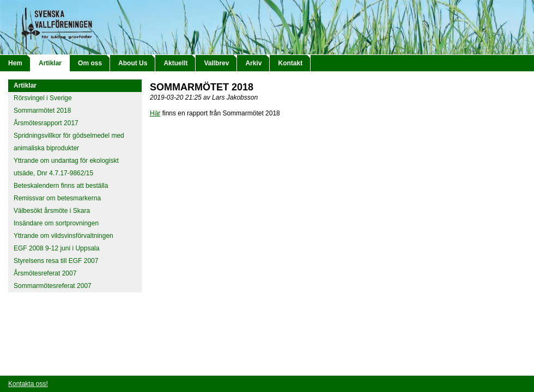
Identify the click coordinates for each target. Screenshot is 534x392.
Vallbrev (216, 63)
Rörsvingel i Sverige (43, 98)
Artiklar (50, 63)
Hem (15, 63)
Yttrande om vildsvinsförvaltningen (63, 236)
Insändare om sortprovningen (56, 223)
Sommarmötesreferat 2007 (53, 286)
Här (155, 113)
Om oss (90, 63)
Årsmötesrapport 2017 (46, 123)
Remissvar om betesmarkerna (57, 198)
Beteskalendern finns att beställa (61, 186)
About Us (133, 63)
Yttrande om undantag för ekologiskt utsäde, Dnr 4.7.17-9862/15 (66, 167)
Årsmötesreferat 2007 (45, 273)
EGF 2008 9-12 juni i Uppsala (56, 248)
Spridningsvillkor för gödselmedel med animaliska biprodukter (69, 142)
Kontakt (290, 63)
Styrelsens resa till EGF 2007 (56, 261)
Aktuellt (175, 63)
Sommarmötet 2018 (42, 111)
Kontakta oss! (28, 384)
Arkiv (253, 63)
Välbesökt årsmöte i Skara (52, 211)
